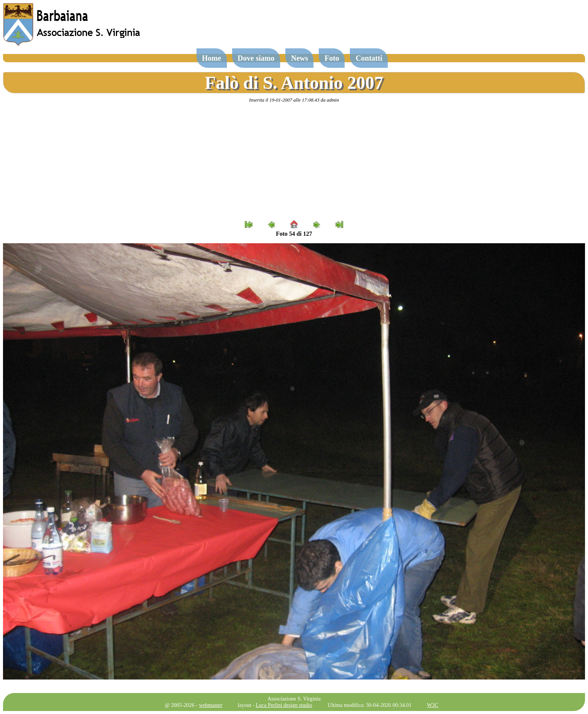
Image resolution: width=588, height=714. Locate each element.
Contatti (369, 58)
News (300, 58)
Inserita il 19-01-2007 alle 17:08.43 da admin (294, 100)
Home (212, 58)
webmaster (210, 705)
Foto (332, 58)
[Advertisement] (294, 162)
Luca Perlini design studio (284, 705)
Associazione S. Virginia (294, 699)
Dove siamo (256, 58)
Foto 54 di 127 (294, 234)
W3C (432, 705)
